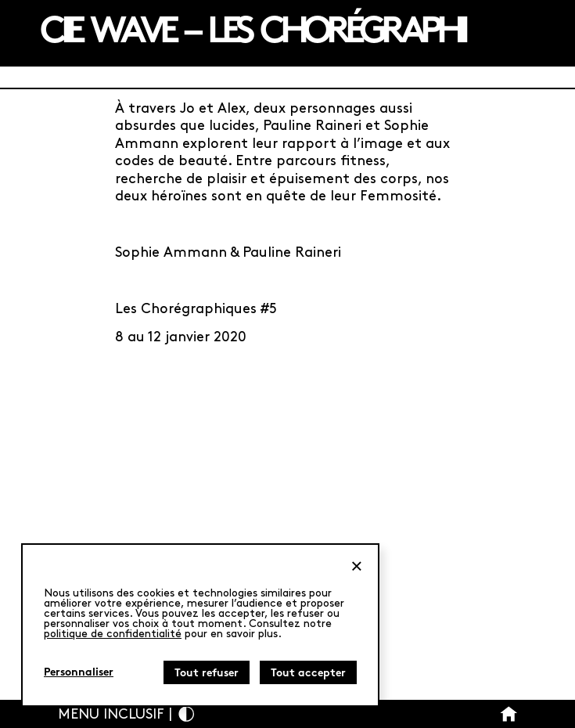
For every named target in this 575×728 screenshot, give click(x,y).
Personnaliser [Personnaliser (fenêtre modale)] (79, 673)
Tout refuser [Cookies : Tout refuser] (207, 674)
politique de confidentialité (113, 634)
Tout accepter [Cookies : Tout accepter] (308, 674)
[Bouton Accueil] (509, 714)
